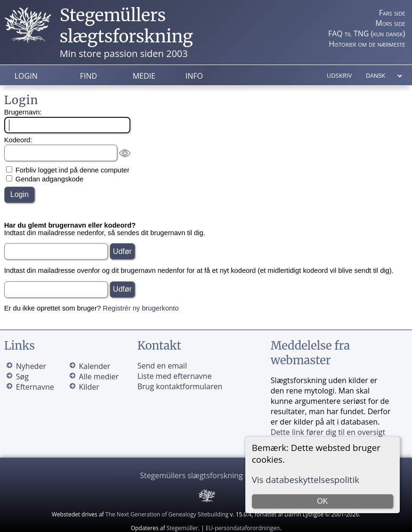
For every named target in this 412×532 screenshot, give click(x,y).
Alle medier (99, 376)
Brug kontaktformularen (180, 386)
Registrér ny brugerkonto (141, 308)
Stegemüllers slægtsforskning (126, 26)
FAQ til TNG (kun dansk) (367, 33)
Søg (22, 376)
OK (322, 501)
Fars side (392, 13)
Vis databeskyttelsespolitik (306, 479)
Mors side (390, 23)
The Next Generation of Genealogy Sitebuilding (167, 514)
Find (89, 76)
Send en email (162, 366)
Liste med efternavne (175, 376)
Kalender (95, 366)
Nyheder (31, 366)
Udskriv (339, 75)
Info (194, 76)
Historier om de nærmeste (367, 44)
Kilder (89, 387)
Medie (144, 76)
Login (26, 76)
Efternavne (35, 387)
